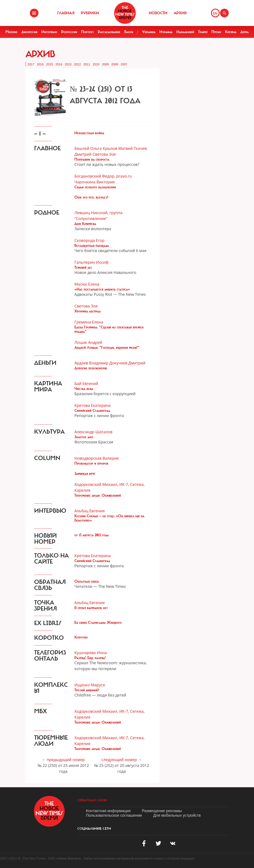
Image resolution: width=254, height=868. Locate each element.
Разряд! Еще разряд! (90, 658)
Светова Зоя (104, 154)
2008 (115, 64)
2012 (77, 64)
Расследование (109, 32)
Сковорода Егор (89, 240)
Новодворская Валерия (97, 458)
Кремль (231, 32)
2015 (50, 64)
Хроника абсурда (88, 311)
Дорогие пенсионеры (91, 368)
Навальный (185, 32)
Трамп (203, 32)
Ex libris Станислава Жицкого (98, 622)
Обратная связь (87, 581)
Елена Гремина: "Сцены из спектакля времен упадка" (109, 329)
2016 (40, 64)
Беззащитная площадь (92, 246)
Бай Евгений (86, 383)
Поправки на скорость (92, 159)
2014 (59, 64)
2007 (124, 64)
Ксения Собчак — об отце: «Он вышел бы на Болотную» (109, 518)
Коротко (81, 637)
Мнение (11, 32)
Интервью (49, 32)
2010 (96, 64)
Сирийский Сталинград (92, 411)
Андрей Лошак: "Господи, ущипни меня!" (107, 348)
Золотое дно (84, 437)
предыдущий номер (66, 760)
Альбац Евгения (89, 511)
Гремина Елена (89, 322)
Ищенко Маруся (90, 685)
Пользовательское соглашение (114, 815)
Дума (244, 32)
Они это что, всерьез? (91, 197)
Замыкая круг (85, 474)
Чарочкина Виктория (94, 182)
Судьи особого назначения (95, 187)
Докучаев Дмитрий (127, 363)
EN (215, 13)
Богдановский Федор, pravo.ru (103, 176)
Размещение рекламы (162, 811)
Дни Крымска (85, 224)
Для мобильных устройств (177, 815)
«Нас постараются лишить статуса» (102, 289)
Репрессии (69, 32)
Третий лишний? (87, 690)
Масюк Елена (87, 284)
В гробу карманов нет (91, 608)
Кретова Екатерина (93, 405)
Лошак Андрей (88, 342)
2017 (31, 64)
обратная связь (92, 800)
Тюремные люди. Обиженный (98, 495)
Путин (216, 32)
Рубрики (90, 13)
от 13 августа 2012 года (92, 535)
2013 (68, 64)
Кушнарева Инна (91, 653)
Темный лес (83, 267)
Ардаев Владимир (91, 363)
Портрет (87, 32)
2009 (105, 64)
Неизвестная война (89, 133)
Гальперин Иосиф (91, 262)
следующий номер (119, 760)
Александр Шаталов (93, 432)
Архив (180, 13)
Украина (149, 32)
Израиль (166, 32)
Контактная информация (108, 811)
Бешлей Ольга (88, 148)
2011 (87, 64)
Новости (158, 13)
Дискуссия (29, 32)
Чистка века (84, 389)
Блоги (129, 32)
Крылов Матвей (118, 148)
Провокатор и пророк (91, 463)
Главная (66, 13)
